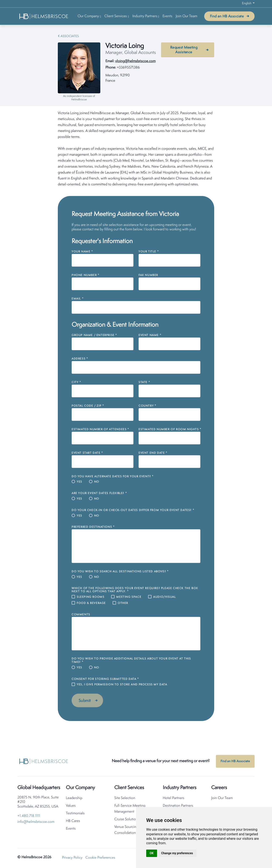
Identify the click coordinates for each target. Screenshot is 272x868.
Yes (79, 482)
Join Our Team (186, 16)
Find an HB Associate (227, 16)
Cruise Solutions (127, 819)
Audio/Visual (164, 597)
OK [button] (152, 853)
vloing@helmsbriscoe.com (135, 61)
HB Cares (73, 821)
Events (167, 16)
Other (123, 603)
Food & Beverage (91, 603)
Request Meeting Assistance (184, 50)
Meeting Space (129, 597)
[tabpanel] (136, 149)
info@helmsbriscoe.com (36, 822)
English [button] (247, 3)
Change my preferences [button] (177, 853)
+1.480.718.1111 (29, 816)
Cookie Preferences (100, 858)
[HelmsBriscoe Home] (44, 16)
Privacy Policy (72, 858)
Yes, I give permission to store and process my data (122, 685)
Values (71, 806)
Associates (70, 36)
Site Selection (125, 798)
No (97, 482)
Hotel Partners (174, 798)
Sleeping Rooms (91, 597)
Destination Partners (178, 806)
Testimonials (75, 813)
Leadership (74, 798)
